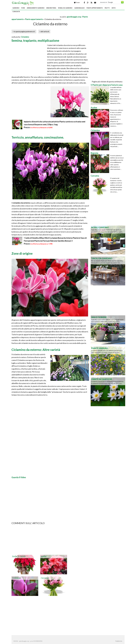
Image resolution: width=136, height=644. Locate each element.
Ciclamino (25, 37)
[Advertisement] (36, 17)
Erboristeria (51, 8)
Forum (77, 2)
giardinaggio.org (74, 17)
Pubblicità (119, 641)
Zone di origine (22, 253)
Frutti (107, 8)
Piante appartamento (95, 8)
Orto (114, 8)
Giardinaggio (79, 8)
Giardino (16, 8)
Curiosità (16, 12)
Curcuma (45, 578)
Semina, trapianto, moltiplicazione (35, 40)
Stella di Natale (19, 556)
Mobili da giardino (65, 8)
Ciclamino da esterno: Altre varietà (36, 350)
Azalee (44, 556)
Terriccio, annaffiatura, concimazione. (38, 137)
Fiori (23, 8)
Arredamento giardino (36, 8)
